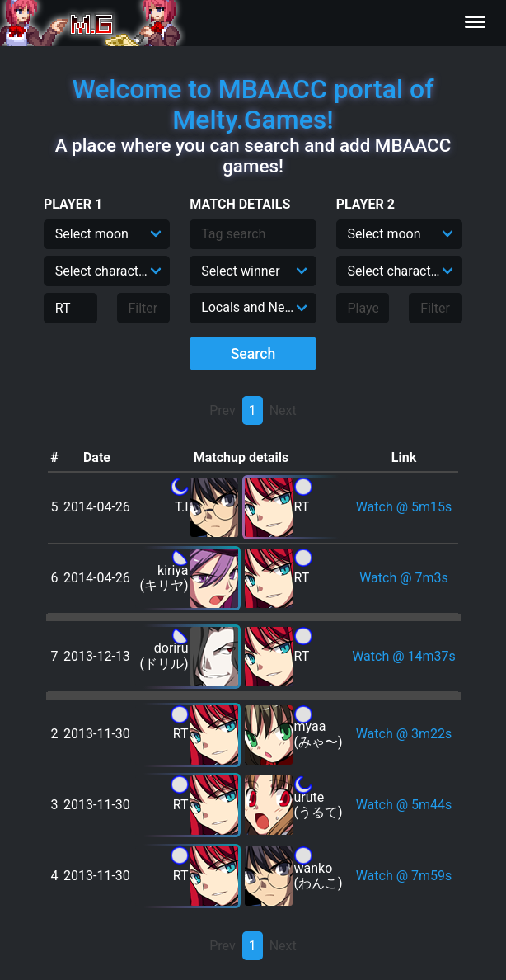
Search (253, 354)
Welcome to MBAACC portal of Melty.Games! (253, 104)
